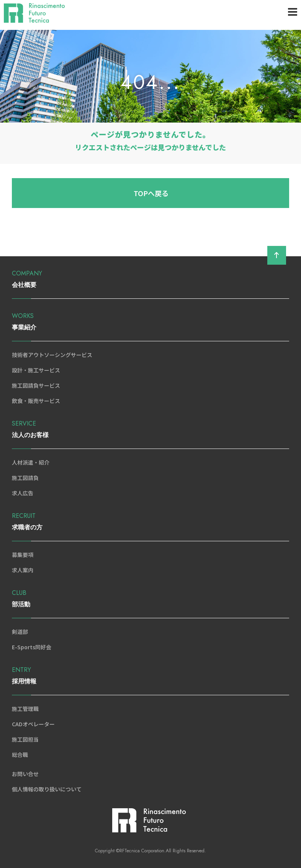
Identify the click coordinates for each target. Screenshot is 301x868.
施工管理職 (25, 709)
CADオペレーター (33, 724)
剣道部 (20, 632)
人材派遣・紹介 (31, 462)
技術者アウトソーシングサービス (52, 355)
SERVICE (150, 430)
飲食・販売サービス (36, 401)
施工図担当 (25, 739)
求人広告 (23, 493)
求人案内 (23, 570)
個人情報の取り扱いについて (47, 789)
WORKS (150, 322)
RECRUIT (150, 522)
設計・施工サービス (36, 370)
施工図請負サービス (36, 385)
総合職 (20, 755)
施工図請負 (25, 478)
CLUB (150, 599)
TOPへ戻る (151, 193)
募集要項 (23, 555)
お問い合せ (25, 774)
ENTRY (150, 676)
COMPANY (150, 280)
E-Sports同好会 (32, 647)
